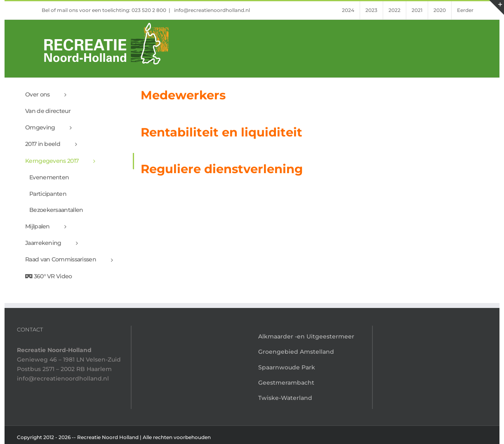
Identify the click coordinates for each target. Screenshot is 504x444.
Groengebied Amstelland (296, 352)
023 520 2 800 (149, 10)
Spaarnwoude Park (287, 367)
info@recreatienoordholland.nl (211, 10)
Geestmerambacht (286, 383)
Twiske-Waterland (285, 398)
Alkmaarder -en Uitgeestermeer (306, 336)
